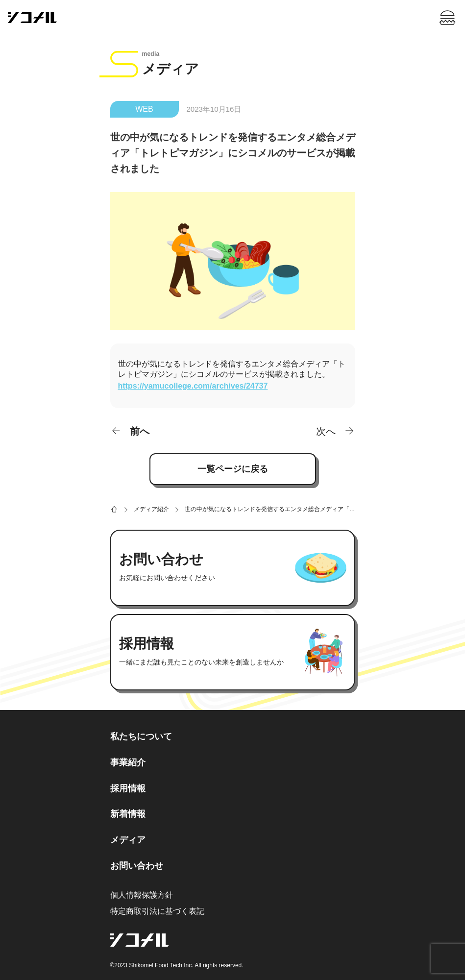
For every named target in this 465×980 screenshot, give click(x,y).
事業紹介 (128, 762)
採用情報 (128, 788)
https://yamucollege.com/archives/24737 (193, 386)
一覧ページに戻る (233, 469)
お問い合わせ (137, 866)
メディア (128, 840)
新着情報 (128, 814)
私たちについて (141, 736)
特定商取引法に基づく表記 (157, 911)
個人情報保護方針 (142, 895)
